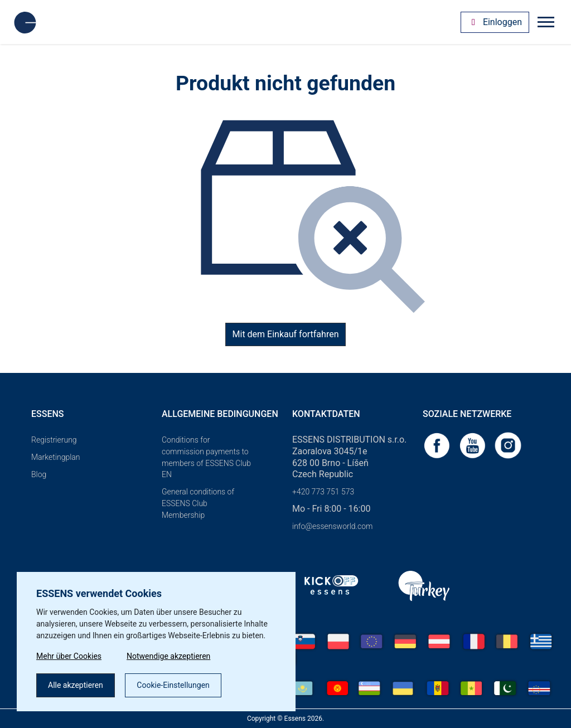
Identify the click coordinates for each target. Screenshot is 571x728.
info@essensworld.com (332, 526)
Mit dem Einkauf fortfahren (286, 334)
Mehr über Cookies (69, 656)
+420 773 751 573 (323, 492)
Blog (39, 474)
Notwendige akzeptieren (168, 656)
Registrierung (54, 440)
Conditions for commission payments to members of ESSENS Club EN (206, 457)
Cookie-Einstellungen (173, 685)
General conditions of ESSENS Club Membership (198, 503)
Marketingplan (56, 457)
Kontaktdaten (326, 414)
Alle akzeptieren (76, 685)
